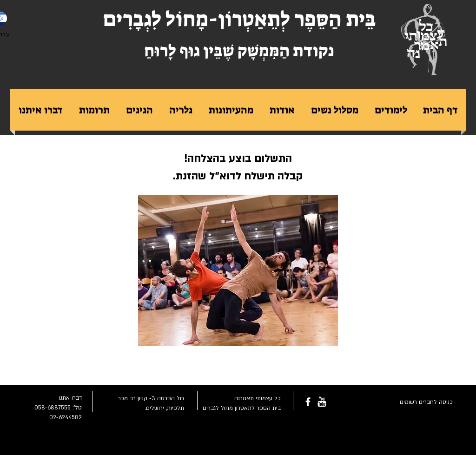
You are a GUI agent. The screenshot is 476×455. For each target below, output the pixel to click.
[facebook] (308, 402)
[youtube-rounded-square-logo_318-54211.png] (322, 402)
